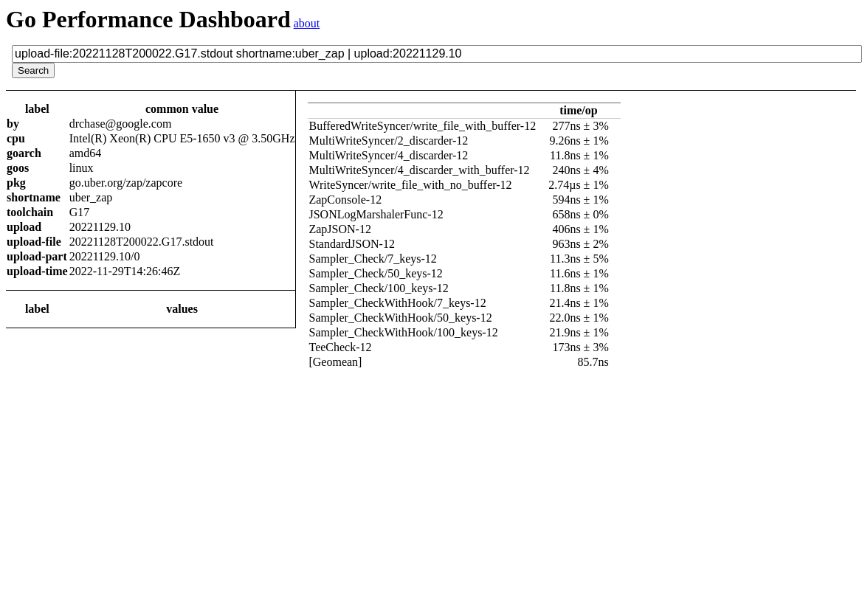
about (307, 23)
